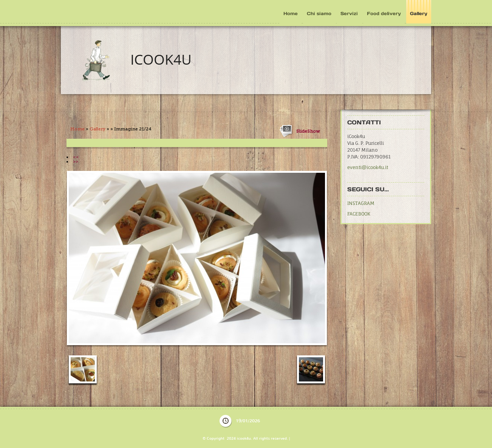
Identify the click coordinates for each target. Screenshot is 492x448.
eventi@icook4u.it (368, 167)
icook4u (161, 59)
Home (291, 13)
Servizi (349, 13)
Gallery (419, 13)
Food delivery (384, 13)
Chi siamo (319, 13)
